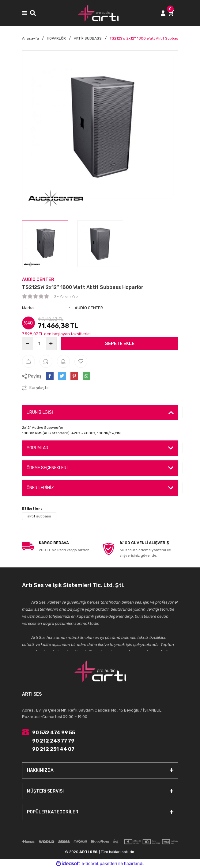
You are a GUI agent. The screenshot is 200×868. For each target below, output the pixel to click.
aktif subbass (39, 516)
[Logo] (98, 13)
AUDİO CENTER (38, 280)
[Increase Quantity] (51, 344)
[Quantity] (39, 344)
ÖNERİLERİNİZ (40, 488)
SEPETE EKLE (120, 344)
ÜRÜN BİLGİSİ (40, 412)
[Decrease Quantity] (28, 344)
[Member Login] (163, 13)
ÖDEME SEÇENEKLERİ (47, 468)
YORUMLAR (38, 448)
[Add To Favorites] (81, 361)
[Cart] (173, 13)
